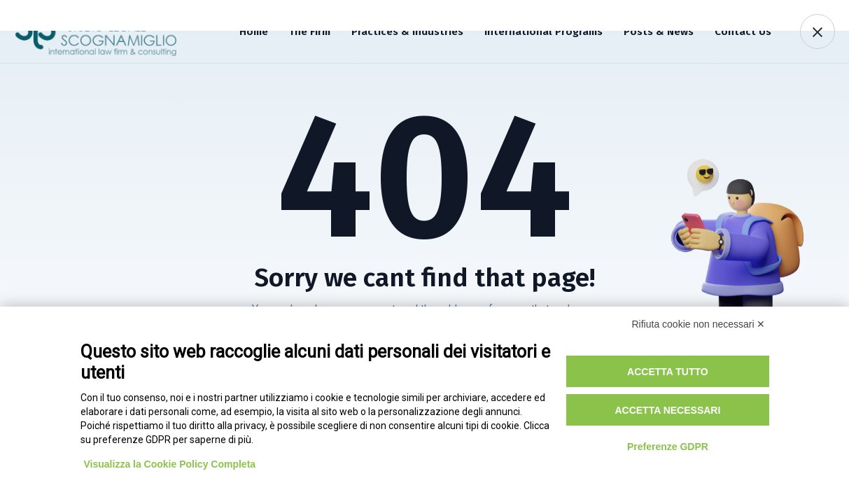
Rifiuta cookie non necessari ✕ (699, 324)
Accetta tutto (668, 372)
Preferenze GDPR (668, 447)
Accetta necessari (667, 410)
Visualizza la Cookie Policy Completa (170, 464)
